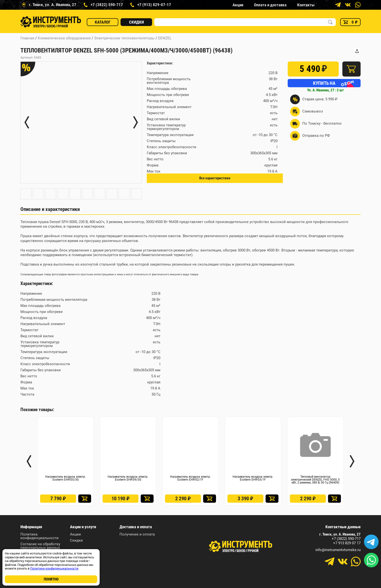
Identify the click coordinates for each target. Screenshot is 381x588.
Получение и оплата (137, 534)
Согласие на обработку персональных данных (40, 546)
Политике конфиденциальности (54, 568)
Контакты (306, 5)
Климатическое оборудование (64, 38)
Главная (27, 38)
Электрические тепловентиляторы (124, 38)
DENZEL (165, 38)
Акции (238, 5)
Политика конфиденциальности (39, 536)
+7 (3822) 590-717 (346, 539)
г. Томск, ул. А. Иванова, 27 (340, 534)
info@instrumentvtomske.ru (338, 550)
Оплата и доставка (270, 5)
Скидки (136, 22)
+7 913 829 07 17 (347, 543)
